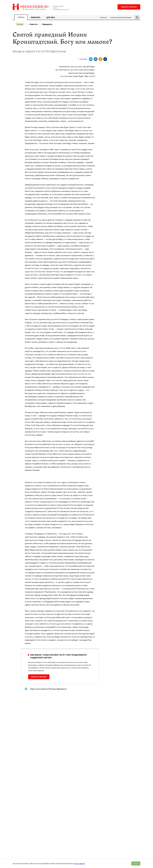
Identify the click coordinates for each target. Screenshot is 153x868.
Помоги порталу (129, 7)
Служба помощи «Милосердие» (121, 17)
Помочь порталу (39, 677)
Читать (21, 17)
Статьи (20, 24)
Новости (33, 24)
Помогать (35, 17)
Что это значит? (79, 863)
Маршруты (47, 24)
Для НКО (51, 17)
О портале (103, 17)
